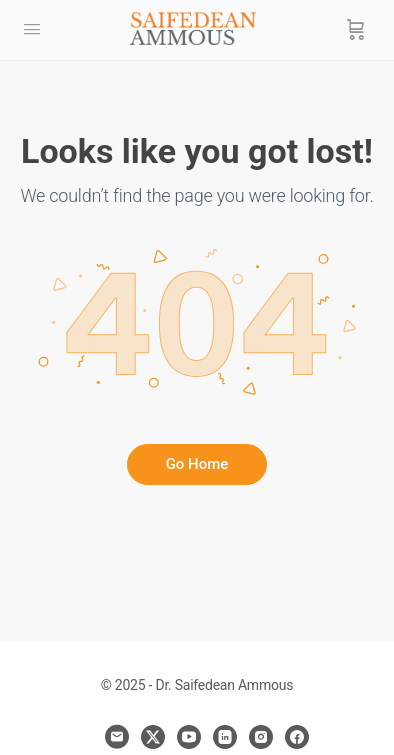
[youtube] (189, 737)
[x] (153, 737)
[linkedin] (225, 737)
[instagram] (261, 737)
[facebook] (297, 737)
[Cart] (356, 30)
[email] (117, 737)
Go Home (197, 464)
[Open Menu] (32, 29)
